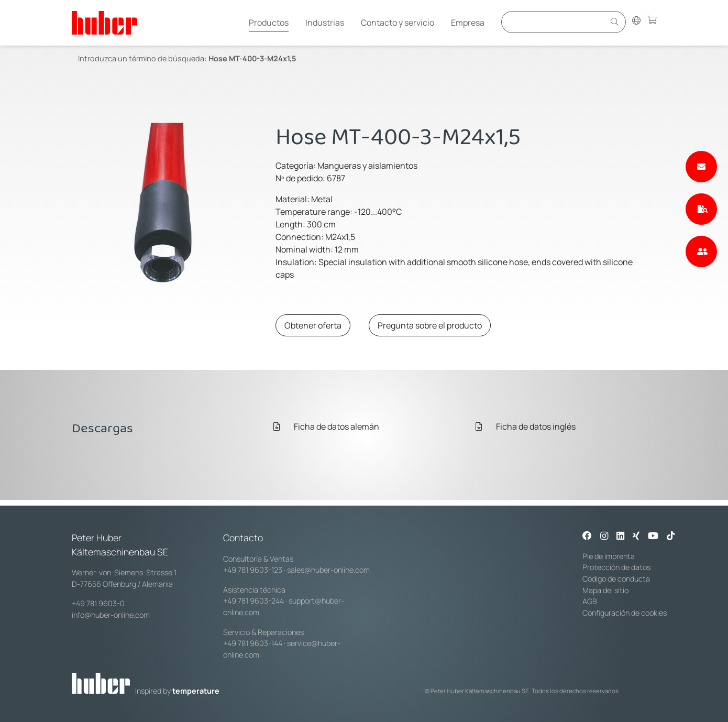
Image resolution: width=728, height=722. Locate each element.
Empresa (468, 23)
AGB (590, 601)
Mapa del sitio (605, 590)
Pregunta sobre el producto (430, 325)
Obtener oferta (313, 325)
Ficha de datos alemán (326, 426)
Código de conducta (616, 579)
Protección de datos (616, 567)
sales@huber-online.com (328, 570)
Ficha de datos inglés (526, 426)
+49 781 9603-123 (253, 570)
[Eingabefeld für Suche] (555, 22)
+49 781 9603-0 (98, 603)
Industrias (325, 23)
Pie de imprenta (609, 556)
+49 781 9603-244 (253, 601)
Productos (269, 23)
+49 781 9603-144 (253, 643)
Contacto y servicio (398, 23)
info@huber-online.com (111, 615)
